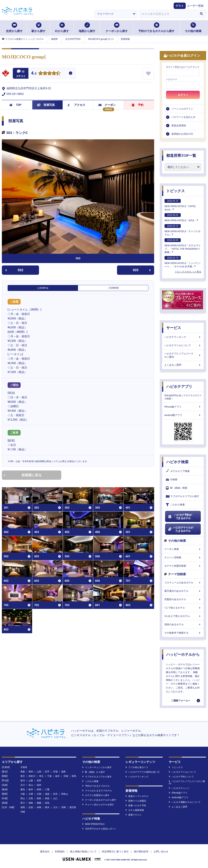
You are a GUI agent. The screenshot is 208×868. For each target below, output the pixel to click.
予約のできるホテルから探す (156, 28)
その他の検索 (193, 28)
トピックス (175, 191)
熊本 (47, 807)
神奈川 (32, 776)
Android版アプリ (183, 415)
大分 (55, 807)
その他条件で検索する (183, 633)
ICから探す (62, 28)
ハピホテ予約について (181, 777)
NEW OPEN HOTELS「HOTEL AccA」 (180, 205)
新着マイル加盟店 (136, 801)
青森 (23, 772)
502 (14, 270)
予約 (138, 105)
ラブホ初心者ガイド (137, 767)
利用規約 (60, 852)
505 (142, 270)
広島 (31, 798)
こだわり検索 (175, 505)
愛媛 (39, 803)
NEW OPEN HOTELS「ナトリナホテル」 (183, 230)
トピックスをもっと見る (188, 272)
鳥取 (39, 798)
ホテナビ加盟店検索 (183, 566)
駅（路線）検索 (177, 488)
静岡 (39, 789)
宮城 (55, 772)
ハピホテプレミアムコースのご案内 (183, 355)
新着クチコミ (134, 815)
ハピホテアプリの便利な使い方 (143, 772)
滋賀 (47, 794)
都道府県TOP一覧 (181, 156)
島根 (47, 798)
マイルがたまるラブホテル (97, 791)
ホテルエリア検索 (178, 471)
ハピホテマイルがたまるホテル (181, 529)
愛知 (23, 789)
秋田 (31, 772)
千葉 (49, 776)
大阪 (23, 794)
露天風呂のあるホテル (183, 591)
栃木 (58, 776)
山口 (55, 798)
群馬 (74, 776)
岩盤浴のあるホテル (183, 599)
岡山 (23, 798)
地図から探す (87, 28)
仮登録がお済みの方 (182, 134)
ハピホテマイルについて (183, 345)
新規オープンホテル (137, 796)
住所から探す (14, 28)
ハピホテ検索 (177, 462)
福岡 (23, 807)
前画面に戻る (23, 475)
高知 (47, 803)
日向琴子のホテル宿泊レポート (99, 829)
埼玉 (41, 776)
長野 (39, 781)
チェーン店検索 (183, 557)
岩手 (47, 772)
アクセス (76, 105)
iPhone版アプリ (183, 407)
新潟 (23, 781)
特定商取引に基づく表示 (115, 852)
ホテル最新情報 (135, 810)
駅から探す (39, 28)
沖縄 (23, 812)
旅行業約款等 (141, 852)
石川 (23, 785)
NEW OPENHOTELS (93, 824)
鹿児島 (73, 807)
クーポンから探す (117, 28)
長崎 (39, 807)
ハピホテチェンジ (179, 788)
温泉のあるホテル (183, 624)
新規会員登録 (179, 125)
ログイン (183, 95)
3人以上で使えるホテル (183, 616)
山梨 (31, 781)
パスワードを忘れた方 (183, 117)
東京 (23, 776)
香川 (23, 803)
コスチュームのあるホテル (183, 583)
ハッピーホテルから (183, 654)
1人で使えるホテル (183, 608)
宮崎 (64, 807)
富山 (31, 785)
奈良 (55, 794)
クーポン (107, 105)
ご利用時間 (113, 288)
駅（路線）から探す (94, 772)
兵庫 (31, 794)
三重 (47, 789)
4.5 (34, 74)
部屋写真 (46, 105)
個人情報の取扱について (83, 852)
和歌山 (65, 794)
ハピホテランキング (183, 337)
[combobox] (168, 14)
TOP (15, 105)
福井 (39, 785)
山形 (39, 772)
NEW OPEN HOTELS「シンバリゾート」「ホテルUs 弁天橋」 (183, 262)
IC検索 (172, 480)
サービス (174, 328)
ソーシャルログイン (182, 109)
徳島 (31, 803)
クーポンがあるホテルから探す (99, 800)
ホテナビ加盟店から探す (96, 795)
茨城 (66, 776)
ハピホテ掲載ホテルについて (185, 802)
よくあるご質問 (183, 365)
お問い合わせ (161, 852)
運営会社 (45, 852)
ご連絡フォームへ (181, 700)
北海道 (24, 767)
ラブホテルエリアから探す (183, 496)
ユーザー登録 (195, 6)
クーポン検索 (183, 549)
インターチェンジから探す (97, 767)
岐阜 (31, 789)
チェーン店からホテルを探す (98, 805)
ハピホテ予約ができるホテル (180, 517)
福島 (64, 772)
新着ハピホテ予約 (136, 805)
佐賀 (31, 807)
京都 (39, 794)
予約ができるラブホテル (96, 786)
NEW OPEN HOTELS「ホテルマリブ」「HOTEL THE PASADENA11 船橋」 (183, 246)
